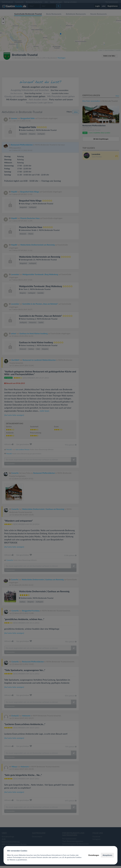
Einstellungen (94, 855)
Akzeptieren (107, 855)
